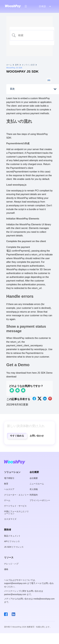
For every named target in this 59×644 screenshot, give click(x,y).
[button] (17, 436)
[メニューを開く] (26, 6)
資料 (17, 65)
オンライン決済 (28, 65)
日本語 (42, 6)
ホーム (9, 65)
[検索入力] (34, 35)
